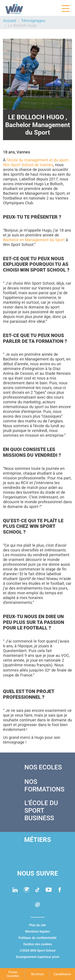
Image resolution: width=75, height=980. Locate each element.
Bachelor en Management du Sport (34, 240)
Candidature (62, 974)
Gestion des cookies (38, 944)
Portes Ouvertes (13, 974)
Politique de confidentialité (37, 938)
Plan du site (38, 925)
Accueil (10, 21)
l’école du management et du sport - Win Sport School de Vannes (37, 162)
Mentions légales (37, 931)
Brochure (37, 974)
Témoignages (33, 21)
